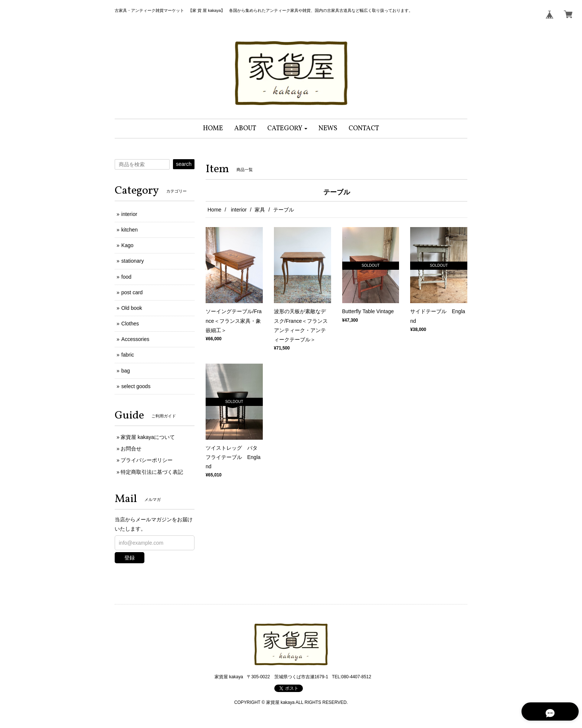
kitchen (130, 230)
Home (214, 210)
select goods (136, 386)
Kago (127, 245)
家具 (260, 210)
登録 (130, 558)
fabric (128, 355)
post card (132, 292)
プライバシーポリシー (147, 460)
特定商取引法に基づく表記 (152, 472)
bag (126, 371)
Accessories (135, 339)
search (184, 164)
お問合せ (131, 449)
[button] (287, 129)
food (126, 277)
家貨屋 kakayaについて (148, 437)
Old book (132, 308)
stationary (133, 261)
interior (238, 210)
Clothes (130, 324)
